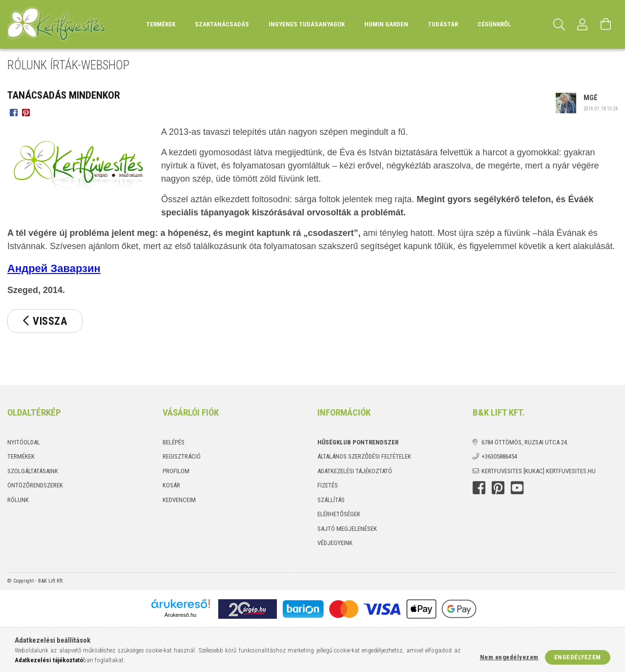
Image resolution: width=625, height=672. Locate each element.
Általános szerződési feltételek (364, 456)
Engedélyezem (578, 657)
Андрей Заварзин (54, 268)
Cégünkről (494, 24)
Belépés (174, 442)
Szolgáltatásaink (33, 471)
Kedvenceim (179, 500)
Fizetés (328, 485)
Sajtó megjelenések (347, 529)
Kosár (171, 485)
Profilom (176, 471)
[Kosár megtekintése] (606, 24)
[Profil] (583, 24)
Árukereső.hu (180, 615)
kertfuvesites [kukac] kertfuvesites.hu (539, 471)
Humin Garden (386, 24)
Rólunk (18, 500)
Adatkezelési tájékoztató (355, 471)
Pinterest (498, 488)
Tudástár (443, 24)
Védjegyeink (335, 543)
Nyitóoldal (24, 442)
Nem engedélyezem (509, 657)
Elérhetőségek (339, 514)
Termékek (21, 456)
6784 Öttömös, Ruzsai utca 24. (525, 442)
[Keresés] (559, 24)
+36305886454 (499, 456)
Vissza (50, 321)
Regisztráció (182, 456)
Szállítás (331, 500)
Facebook (479, 488)
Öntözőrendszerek (35, 485)
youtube (517, 488)
